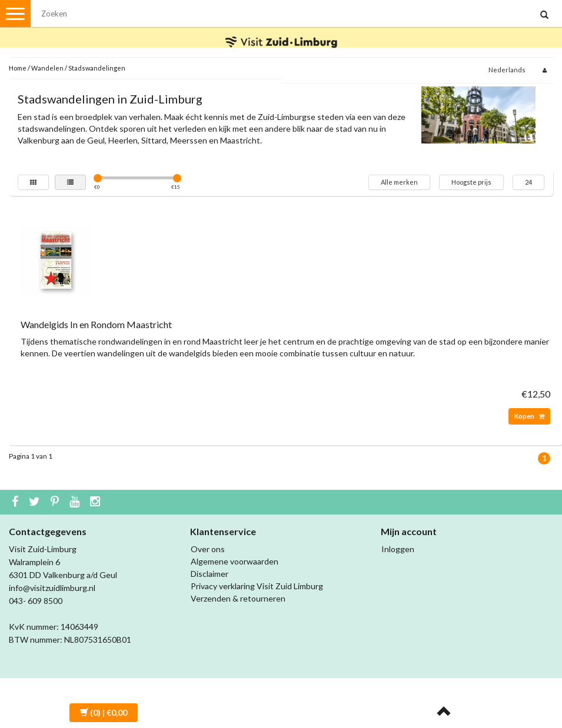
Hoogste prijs (471, 182)
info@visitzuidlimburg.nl (52, 588)
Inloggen (398, 549)
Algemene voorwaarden (235, 561)
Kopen (529, 416)
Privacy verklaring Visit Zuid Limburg (257, 586)
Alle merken (399, 182)
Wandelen (47, 68)
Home (18, 68)
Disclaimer (209, 574)
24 (528, 182)
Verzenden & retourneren (238, 598)
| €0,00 (104, 712)
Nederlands (507, 70)
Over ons (208, 549)
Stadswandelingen (97, 68)
